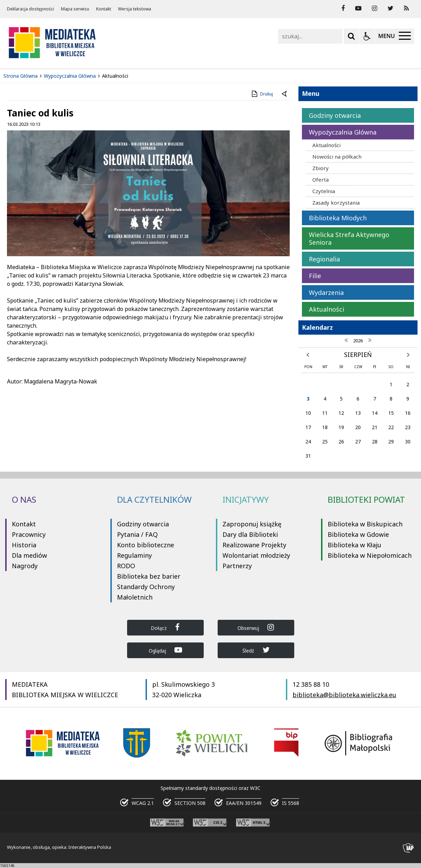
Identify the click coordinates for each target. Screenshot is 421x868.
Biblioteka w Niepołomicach (370, 555)
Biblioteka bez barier (149, 576)
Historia (24, 545)
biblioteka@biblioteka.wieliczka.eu (344, 695)
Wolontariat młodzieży (256, 555)
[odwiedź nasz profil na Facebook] (343, 8)
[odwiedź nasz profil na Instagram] (375, 8)
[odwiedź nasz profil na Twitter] (391, 8)
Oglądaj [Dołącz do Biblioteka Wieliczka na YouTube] (165, 650)
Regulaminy (134, 555)
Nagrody (25, 566)
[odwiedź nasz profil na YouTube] (358, 8)
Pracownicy (29, 534)
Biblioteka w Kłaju (354, 545)
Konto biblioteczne (146, 545)
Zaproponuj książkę (252, 524)
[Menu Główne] (395, 36)
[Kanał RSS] (406, 8)
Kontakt (104, 9)
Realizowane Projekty (254, 545)
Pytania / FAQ (137, 534)
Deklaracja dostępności (30, 9)
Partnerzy (237, 566)
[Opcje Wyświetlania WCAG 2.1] (367, 36)
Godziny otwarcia (143, 524)
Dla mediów (29, 555)
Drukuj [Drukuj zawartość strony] (262, 94)
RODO (126, 566)
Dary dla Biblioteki (250, 534)
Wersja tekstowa (135, 9)
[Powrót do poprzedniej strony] (285, 94)
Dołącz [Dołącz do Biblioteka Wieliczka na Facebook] (165, 627)
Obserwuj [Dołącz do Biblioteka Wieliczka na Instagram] (256, 627)
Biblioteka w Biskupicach (365, 524)
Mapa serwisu (75, 9)
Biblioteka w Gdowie (358, 534)
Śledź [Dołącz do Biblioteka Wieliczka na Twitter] (256, 650)
